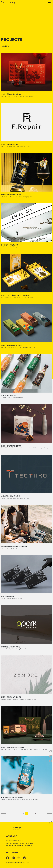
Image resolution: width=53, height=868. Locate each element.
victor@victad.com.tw (26, 843)
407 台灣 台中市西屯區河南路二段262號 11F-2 (19, 846)
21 (35, 813)
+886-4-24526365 (12, 843)
